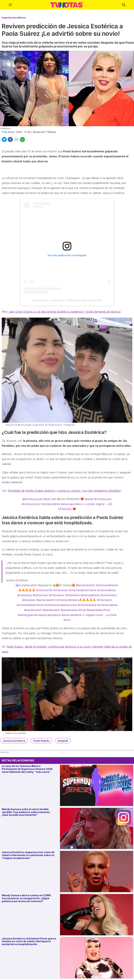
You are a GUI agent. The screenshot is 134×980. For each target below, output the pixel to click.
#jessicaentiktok (72, 615)
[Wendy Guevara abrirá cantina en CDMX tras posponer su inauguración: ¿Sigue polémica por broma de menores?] (97, 915)
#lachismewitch (86, 585)
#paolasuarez (51, 610)
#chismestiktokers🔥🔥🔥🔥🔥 (76, 600)
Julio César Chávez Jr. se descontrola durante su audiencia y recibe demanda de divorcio (65, 312)
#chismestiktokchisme (83, 590)
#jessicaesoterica (72, 504)
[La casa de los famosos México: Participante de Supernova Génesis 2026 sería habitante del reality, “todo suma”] (97, 785)
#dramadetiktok (90, 595)
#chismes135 (44, 590)
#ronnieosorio (103, 499)
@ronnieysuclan (32, 499)
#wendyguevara (28, 615)
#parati (89, 499)
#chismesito (61, 590)
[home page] (67, 5)
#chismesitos (109, 595)
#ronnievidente (51, 504)
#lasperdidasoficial (98, 610)
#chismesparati (87, 605)
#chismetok (72, 595)
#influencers (40, 595)
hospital (63, 741)
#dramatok (29, 600)
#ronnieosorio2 (31, 504)
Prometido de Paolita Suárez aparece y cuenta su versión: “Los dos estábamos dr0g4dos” (65, 491)
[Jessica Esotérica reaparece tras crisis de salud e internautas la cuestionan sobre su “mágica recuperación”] (97, 871)
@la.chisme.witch (26, 585)
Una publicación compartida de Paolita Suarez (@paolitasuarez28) (67, 300)
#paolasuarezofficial (73, 610)
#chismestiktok (107, 590)
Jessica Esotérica (14, 741)
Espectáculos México (14, 18)
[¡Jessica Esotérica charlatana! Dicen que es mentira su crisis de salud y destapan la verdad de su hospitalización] (97, 958)
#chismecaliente (107, 605)
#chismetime (57, 595)
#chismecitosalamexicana (61, 605)
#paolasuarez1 (33, 610)
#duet (47, 499)
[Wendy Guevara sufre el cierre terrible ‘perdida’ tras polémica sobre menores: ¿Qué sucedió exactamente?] (97, 829)
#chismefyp (24, 595)
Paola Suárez (41, 741)
